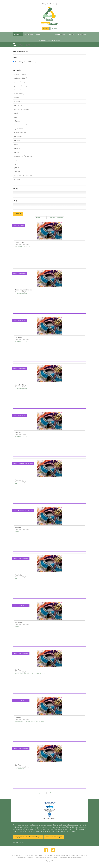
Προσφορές (60, 34)
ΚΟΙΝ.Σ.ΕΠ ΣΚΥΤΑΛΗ (20, 769)
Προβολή (18, 214)
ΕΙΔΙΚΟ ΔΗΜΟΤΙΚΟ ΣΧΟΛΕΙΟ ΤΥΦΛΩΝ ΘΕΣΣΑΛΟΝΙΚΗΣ (30, 674)
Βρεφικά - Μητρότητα (20, 82)
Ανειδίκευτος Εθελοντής (21, 78)
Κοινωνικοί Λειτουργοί (20, 125)
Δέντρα (18, 432)
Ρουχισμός (17, 160)
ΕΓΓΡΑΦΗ (54, 29)
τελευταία (60, 218)
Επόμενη (53, 218)
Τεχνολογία (17, 164)
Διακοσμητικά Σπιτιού (23, 290)
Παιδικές (18, 575)
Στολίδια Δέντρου (22, 385)
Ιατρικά (16, 113)
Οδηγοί (16, 144)
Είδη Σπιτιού (17, 90)
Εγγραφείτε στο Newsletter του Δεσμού (28, 837)
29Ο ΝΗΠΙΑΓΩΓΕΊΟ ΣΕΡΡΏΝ (23, 246)
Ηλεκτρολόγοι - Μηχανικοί (21, 109)
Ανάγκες (18, 34)
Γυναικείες (19, 480)
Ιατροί (16, 117)
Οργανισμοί (29, 34)
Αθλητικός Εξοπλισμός (20, 74)
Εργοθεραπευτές (18, 102)
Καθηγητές (17, 121)
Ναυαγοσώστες (18, 137)
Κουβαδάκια (20, 242)
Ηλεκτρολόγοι (18, 105)
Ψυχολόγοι (17, 179)
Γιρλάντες (19, 337)
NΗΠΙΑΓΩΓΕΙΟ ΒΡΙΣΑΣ (21, 294)
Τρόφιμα (16, 168)
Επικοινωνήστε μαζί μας (54, 837)
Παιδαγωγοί (17, 148)
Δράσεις (39, 34)
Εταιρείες (71, 34)
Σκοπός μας (82, 34)
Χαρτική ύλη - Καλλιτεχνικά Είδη (23, 176)
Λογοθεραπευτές (18, 129)
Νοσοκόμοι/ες (18, 140)
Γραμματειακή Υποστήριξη (21, 86)
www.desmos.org (18, 842)
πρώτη (38, 218)
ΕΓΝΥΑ (17, 484)
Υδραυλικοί (17, 172)
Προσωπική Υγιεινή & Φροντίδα (23, 156)
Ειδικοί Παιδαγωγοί (19, 94)
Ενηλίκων (19, 622)
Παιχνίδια (17, 152)
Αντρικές (18, 527)
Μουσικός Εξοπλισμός (20, 133)
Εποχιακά (16, 98)
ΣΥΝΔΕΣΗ (46, 29)
